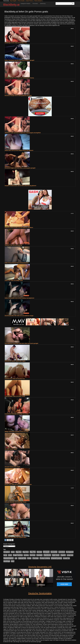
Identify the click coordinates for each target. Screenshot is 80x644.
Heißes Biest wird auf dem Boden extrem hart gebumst (19, 150)
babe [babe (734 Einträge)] (13, 552)
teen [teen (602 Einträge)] (13, 561)
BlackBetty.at (11, 5)
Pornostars (35, 4)
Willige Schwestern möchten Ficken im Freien (17, 432)
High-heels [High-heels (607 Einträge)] (56, 555)
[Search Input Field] (63, 4)
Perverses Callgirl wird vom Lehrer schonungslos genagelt (20, 168)
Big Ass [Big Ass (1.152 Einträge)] (19, 552)
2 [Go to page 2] (8, 540)
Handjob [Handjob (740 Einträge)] (39, 555)
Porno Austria (21, 1)
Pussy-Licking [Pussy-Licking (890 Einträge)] (45, 558)
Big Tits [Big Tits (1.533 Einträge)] (33, 552)
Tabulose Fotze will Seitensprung (13, 245)
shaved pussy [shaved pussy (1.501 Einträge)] (56, 558)
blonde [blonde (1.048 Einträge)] (39, 552)
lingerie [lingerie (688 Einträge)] (63, 555)
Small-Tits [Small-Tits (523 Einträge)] (66, 558)
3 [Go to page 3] (10, 540)
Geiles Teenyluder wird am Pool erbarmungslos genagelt (19, 60)
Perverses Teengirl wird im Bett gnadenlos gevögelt (18, 96)
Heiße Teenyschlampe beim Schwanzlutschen (17, 263)
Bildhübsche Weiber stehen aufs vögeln (15, 361)
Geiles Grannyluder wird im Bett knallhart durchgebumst (19, 298)
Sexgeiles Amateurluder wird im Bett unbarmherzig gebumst (20, 186)
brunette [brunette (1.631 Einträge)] (54, 552)
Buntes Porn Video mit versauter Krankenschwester (18, 484)
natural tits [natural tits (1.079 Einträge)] (22, 558)
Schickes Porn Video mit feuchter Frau (15, 379)
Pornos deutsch (38, 1)
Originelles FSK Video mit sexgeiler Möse (16, 537)
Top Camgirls (13, 1)
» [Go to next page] (12, 540)
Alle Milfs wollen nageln (11, 449)
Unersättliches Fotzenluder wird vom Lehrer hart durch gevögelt (21, 343)
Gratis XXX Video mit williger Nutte (14, 280)
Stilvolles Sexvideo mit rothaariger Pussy (16, 502)
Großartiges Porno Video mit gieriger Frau (16, 43)
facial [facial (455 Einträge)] (5, 555)
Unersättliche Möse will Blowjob (13, 520)
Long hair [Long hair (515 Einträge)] (70, 555)
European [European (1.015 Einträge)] (70, 552)
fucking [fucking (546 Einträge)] (26, 555)
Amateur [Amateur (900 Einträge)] (7, 552)
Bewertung (43, 4)
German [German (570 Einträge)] (32, 555)
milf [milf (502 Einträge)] (16, 558)
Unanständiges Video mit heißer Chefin (15, 396)
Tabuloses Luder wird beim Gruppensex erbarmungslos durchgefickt (23, 133)
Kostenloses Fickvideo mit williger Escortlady (17, 414)
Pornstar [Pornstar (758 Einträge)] (36, 558)
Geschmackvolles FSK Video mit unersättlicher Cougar (19, 316)
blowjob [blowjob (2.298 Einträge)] (46, 552)
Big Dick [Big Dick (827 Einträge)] (26, 552)
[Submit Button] (73, 4)
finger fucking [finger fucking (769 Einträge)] (18, 555)
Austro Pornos (29, 1)
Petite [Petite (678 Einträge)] (29, 558)
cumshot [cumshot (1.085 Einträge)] (62, 552)
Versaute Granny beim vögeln (12, 467)
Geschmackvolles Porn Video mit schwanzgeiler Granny (19, 78)
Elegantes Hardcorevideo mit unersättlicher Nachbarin (19, 228)
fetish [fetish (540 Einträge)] (10, 555)
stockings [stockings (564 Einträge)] (7, 561)
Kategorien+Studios (25, 4)
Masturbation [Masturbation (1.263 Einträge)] (9, 558)
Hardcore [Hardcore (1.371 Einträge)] (47, 555)
